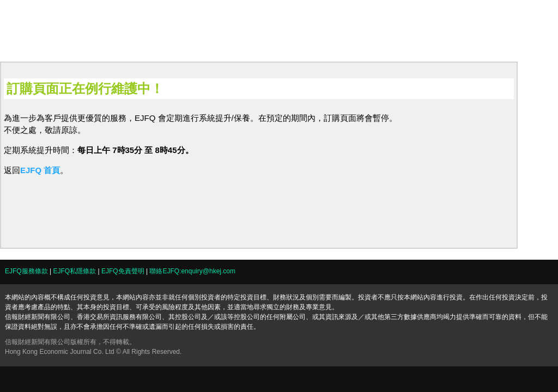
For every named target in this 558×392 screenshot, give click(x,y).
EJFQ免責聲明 (123, 271)
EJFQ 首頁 (40, 170)
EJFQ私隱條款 (74, 271)
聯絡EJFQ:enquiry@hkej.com (192, 271)
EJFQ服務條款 (26, 271)
